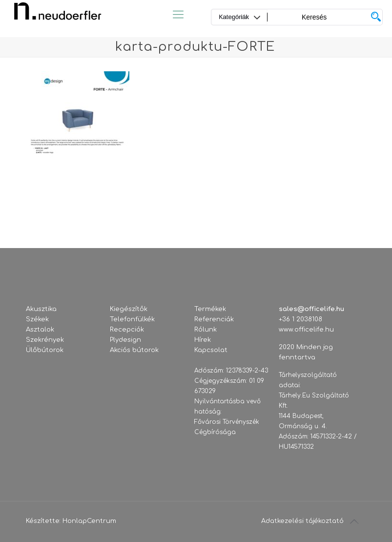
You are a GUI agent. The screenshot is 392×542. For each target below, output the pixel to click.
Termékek (210, 309)
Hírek (203, 340)
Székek (37, 319)
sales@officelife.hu (311, 309)
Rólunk (206, 330)
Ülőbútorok (45, 350)
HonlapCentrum (89, 521)
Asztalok (40, 330)
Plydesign (125, 340)
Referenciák (214, 319)
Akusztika (41, 309)
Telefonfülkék (132, 319)
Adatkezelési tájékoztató (302, 521)
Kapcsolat (211, 350)
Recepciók (127, 330)
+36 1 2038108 (300, 319)
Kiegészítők (129, 309)
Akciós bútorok (134, 350)
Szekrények (45, 340)
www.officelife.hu (306, 330)
